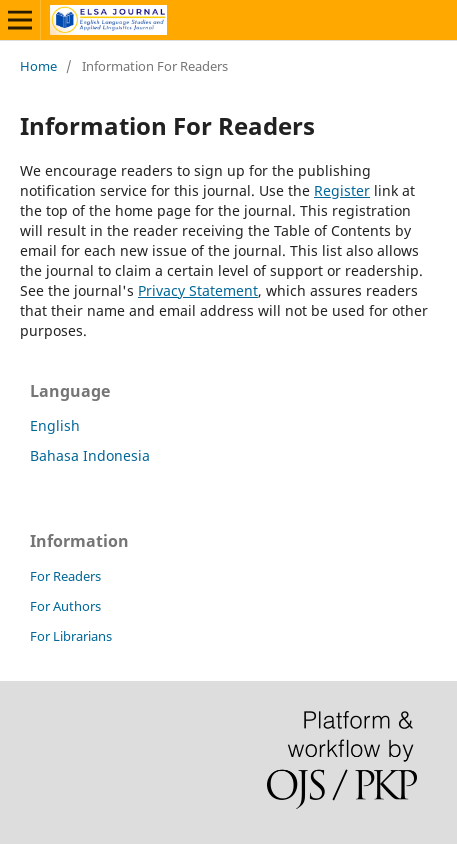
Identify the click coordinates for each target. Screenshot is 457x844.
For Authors (65, 606)
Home (38, 66)
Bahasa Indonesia (90, 455)
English (55, 425)
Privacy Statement (198, 290)
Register (342, 190)
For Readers (65, 576)
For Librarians (71, 636)
